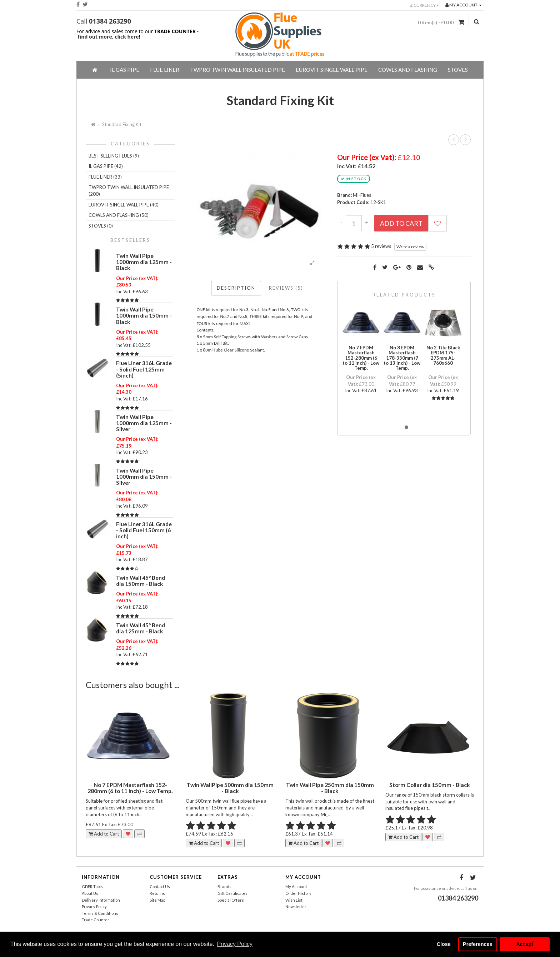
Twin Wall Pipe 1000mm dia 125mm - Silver (144, 423)
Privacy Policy (94, 906)
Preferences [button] (477, 944)
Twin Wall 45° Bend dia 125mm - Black (141, 628)
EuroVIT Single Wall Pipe (332, 70)
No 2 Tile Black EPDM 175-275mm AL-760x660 (443, 355)
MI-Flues (362, 195)
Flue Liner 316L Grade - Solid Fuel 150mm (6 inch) (144, 530)
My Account (296, 886)
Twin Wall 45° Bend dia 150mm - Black (141, 581)
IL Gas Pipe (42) (106, 166)
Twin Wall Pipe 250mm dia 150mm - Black (330, 788)
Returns (157, 893)
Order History (298, 893)
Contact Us (160, 886)
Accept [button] (525, 944)
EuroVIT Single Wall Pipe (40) (124, 205)
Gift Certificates (232, 893)
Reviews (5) (286, 288)
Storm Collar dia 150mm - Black (430, 785)
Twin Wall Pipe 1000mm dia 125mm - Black (144, 262)
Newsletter (296, 906)
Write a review (410, 247)
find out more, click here (108, 37)
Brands (224, 886)
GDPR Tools (92, 886)
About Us (90, 893)
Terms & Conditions (100, 913)
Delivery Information (101, 900)
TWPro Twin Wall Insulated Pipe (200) (129, 191)
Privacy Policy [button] (235, 944)
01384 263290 (110, 21)
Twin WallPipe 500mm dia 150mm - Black (230, 788)
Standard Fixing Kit (122, 124)
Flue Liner (165, 70)
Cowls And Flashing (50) (119, 215)
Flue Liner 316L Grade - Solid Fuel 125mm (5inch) (144, 369)
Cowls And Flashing (408, 70)
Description (236, 288)
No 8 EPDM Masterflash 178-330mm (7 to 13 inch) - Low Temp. (402, 358)
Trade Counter (96, 920)
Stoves (458, 70)
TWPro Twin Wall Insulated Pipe (237, 70)
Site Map (157, 900)
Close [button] (444, 944)
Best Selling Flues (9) (114, 156)
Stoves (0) (101, 226)
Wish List (294, 900)
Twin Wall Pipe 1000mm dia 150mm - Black (144, 315)
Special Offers (231, 900)
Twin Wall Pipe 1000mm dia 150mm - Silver (144, 477)
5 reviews (381, 246)
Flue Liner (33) (105, 177)
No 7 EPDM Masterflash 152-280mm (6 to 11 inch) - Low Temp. (361, 358)
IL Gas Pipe (125, 70)
